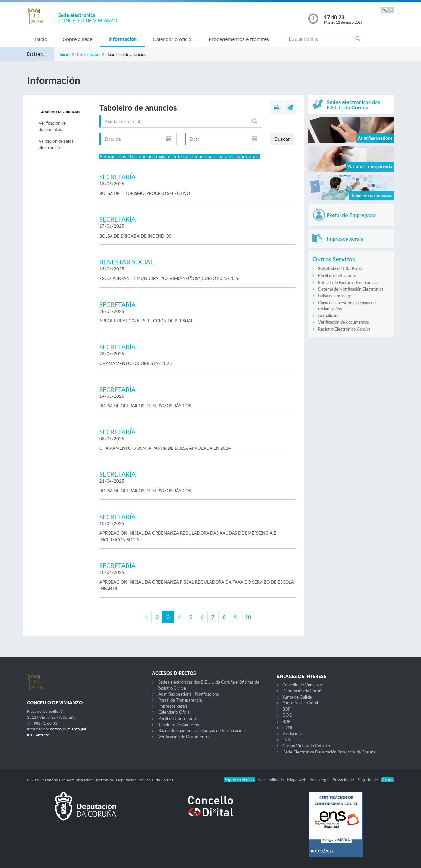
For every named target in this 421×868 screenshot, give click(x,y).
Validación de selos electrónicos (56, 144)
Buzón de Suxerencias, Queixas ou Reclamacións (202, 730)
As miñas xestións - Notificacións (189, 694)
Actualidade (329, 315)
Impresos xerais (173, 706)
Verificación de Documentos (184, 737)
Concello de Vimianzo (302, 685)
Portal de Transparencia (180, 700)
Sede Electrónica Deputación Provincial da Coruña (329, 752)
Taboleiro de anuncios (60, 111)
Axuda (388, 780)
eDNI (287, 728)
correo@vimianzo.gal (68, 729)
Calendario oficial (173, 39)
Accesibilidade (271, 780)
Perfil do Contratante (178, 718)
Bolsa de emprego (335, 296)
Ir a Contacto (38, 735)
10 (248, 617)
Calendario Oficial (174, 712)
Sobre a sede (78, 39)
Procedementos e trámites (239, 39)
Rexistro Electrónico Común (344, 329)
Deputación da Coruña (303, 691)
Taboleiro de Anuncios (179, 725)
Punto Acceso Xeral (300, 703)
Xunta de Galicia (297, 697)
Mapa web (297, 780)
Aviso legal (320, 780)
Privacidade (344, 780)
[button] (387, 10)
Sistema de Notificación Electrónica (351, 289)
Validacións (292, 733)
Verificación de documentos (52, 126)
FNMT (288, 740)
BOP (286, 709)
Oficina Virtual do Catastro (307, 746)
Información (123, 39)
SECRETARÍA (117, 177)
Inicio (41, 39)
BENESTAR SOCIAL (126, 262)
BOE (286, 721)
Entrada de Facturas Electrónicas (348, 282)
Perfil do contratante (337, 275)
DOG (287, 715)
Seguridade (368, 780)
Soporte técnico (239, 780)
